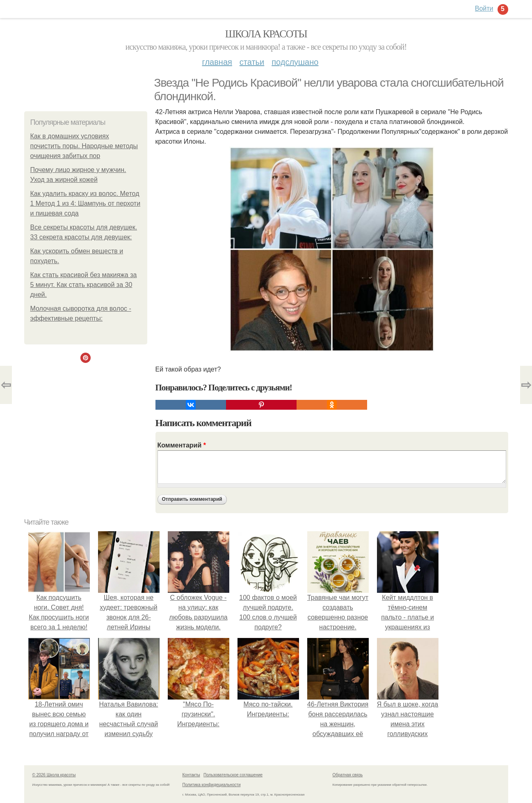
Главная (217, 62)
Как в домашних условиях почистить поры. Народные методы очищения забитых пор (84, 146)
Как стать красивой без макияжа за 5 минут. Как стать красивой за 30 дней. (84, 285)
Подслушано (295, 62)
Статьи (252, 62)
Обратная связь (348, 775)
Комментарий (182, 445)
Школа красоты (266, 34)
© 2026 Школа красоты (54, 775)
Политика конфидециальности (212, 785)
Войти (484, 8)
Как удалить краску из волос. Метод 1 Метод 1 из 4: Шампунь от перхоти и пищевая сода (86, 203)
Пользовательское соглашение (233, 775)
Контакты (191, 775)
